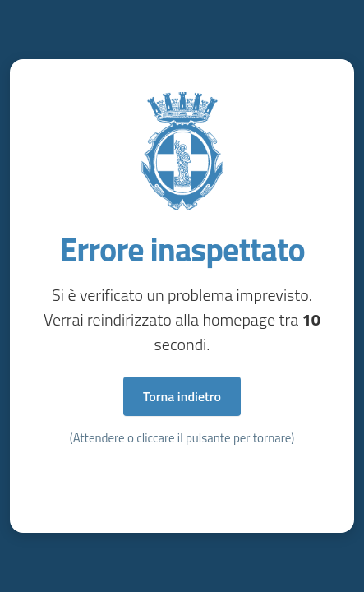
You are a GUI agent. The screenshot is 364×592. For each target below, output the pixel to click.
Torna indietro (182, 396)
